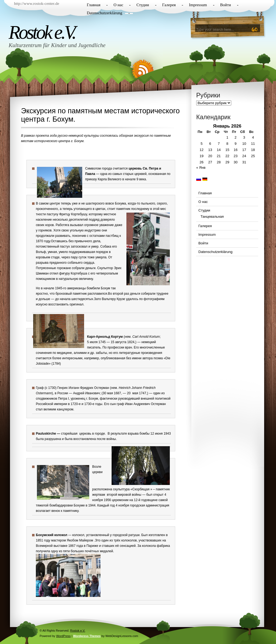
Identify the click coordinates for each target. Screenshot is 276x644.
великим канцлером (58, 409)
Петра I (63, 399)
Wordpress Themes (87, 636)
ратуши (134, 535)
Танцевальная (212, 217)
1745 (102, 342)
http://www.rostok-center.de (37, 3)
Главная (94, 5)
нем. (128, 337)
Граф (40, 388)
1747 (143, 393)
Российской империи (51, 404)
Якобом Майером (80, 540)
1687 (117, 393)
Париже (92, 546)
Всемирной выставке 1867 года (59, 546)
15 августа (119, 342)
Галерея (169, 5)
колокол (78, 535)
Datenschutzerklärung (105, 13)
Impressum (198, 5)
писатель (94, 347)
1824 (131, 342)
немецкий (149, 342)
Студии (143, 5)
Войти (226, 5)
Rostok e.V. (42, 32)
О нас (118, 5)
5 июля (92, 342)
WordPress (63, 636)
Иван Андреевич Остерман (145, 404)
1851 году (43, 540)
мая (135, 393)
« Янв (201, 168)
